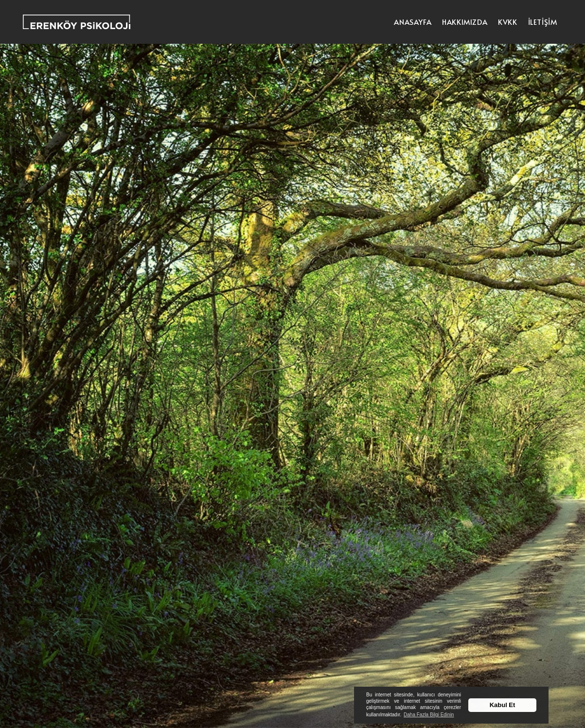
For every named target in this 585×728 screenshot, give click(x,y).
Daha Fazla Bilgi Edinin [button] (429, 715)
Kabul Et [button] (503, 705)
